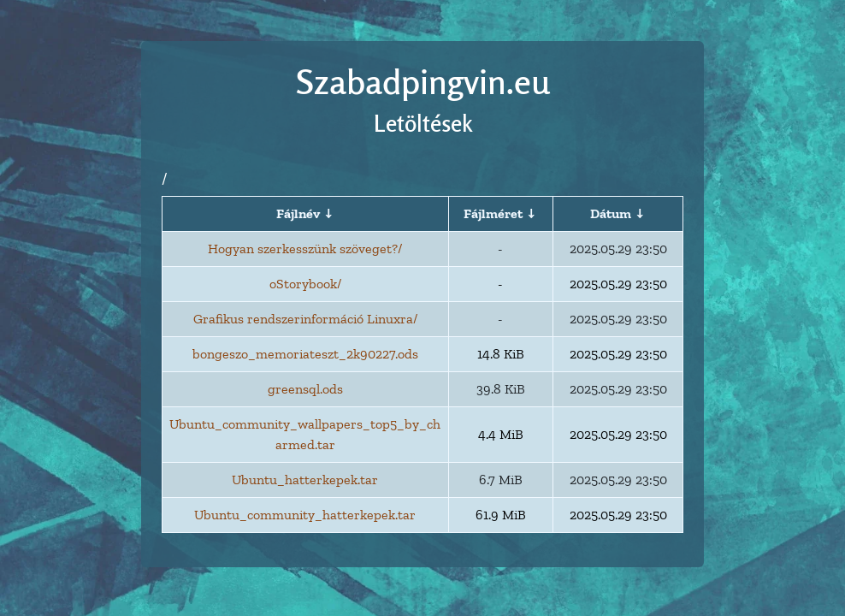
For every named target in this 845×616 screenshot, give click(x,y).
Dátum (611, 213)
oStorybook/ (305, 284)
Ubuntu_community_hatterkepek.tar (305, 515)
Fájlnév (298, 213)
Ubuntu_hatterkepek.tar (305, 480)
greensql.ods (305, 389)
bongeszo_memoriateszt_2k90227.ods (305, 354)
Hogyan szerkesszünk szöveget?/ (305, 249)
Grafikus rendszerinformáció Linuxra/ (305, 319)
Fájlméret (493, 213)
